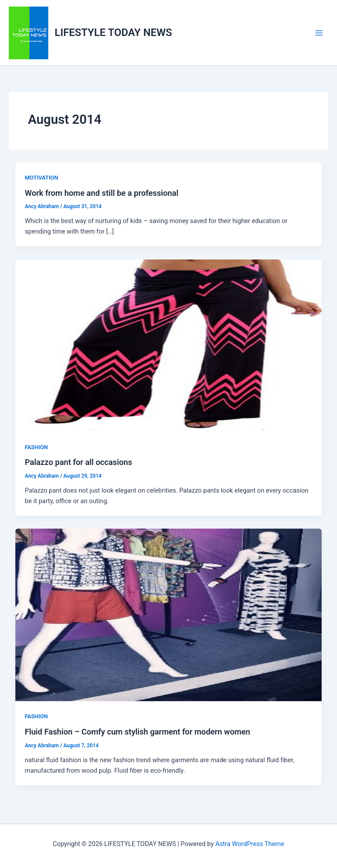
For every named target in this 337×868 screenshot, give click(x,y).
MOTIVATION (41, 178)
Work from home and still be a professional (101, 193)
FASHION (36, 447)
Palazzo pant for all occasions (78, 462)
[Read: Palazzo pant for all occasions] (169, 345)
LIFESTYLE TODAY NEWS (113, 32)
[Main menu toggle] (319, 33)
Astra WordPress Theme (250, 844)
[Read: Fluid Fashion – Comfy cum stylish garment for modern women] (169, 615)
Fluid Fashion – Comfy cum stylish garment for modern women (137, 732)
